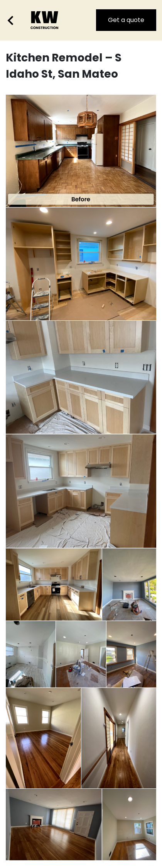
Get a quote (126, 20)
